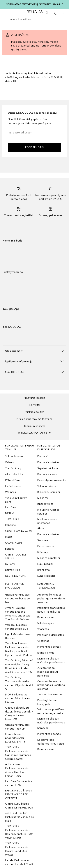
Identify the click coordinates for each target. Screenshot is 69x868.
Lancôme (11, 507)
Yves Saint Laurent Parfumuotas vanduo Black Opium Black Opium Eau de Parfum (18, 649)
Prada (9, 537)
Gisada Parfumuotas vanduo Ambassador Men (18, 599)
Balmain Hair (13, 570)
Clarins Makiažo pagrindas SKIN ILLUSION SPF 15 (15, 738)
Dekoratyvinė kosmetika (52, 480)
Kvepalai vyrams (47, 474)
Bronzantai (44, 570)
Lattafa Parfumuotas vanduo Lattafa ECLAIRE (20, 862)
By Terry (10, 564)
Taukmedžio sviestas (50, 694)
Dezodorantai (46, 546)
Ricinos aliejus (46, 617)
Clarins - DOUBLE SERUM (16, 557)
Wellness (11, 492)
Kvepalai (43, 456)
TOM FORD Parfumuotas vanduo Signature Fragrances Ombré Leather (18, 753)
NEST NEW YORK (16, 576)
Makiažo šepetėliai (49, 558)
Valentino (11, 462)
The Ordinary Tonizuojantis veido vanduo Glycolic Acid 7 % (19, 683)
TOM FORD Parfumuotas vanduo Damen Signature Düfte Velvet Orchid (19, 832)
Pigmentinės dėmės (49, 647)
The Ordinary (13, 468)
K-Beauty (43, 552)
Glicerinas (43, 641)
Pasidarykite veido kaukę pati (48, 702)
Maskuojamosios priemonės (48, 521)
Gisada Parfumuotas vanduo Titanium (17, 727)
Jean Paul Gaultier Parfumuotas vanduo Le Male (20, 817)
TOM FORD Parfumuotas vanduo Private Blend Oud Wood (18, 849)
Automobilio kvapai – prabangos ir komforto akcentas (51, 599)
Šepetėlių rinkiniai (48, 468)
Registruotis (34, 147)
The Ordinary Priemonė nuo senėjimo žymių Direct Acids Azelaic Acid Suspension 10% (19, 666)
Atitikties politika (34, 412)
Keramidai (43, 728)
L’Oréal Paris (13, 480)
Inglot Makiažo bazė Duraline (17, 636)
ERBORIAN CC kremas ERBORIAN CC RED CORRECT (19, 795)
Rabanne (10, 525)
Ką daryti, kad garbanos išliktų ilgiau (51, 742)
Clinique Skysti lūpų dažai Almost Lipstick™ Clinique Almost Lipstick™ (19, 714)
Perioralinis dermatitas (51, 635)
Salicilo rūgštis (46, 623)
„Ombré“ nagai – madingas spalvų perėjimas (48, 672)
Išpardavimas (45, 504)
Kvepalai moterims (48, 462)
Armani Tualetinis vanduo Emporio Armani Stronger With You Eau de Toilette (18, 614)
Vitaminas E (44, 629)
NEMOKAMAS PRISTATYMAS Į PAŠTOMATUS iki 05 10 (34, 4)
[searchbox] (34, 19)
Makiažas (43, 498)
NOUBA (10, 513)
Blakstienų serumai (49, 492)
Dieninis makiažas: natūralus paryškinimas (51, 661)
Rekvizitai (35, 405)
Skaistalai (43, 540)
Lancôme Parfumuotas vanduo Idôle (19, 783)
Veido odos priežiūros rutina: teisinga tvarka (51, 711)
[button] (34, 351)
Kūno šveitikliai (46, 576)
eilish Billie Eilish (15, 474)
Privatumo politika (35, 398)
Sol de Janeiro (14, 456)
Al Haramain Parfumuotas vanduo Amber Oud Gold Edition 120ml (18, 770)
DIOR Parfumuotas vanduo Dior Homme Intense (18, 698)
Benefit (9, 549)
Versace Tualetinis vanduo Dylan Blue (17, 627)
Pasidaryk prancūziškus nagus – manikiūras (51, 610)
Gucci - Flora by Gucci (18, 531)
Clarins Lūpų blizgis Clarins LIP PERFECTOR (19, 806)
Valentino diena (47, 486)
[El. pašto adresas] (34, 133)
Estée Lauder (13, 486)
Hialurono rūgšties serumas (48, 512)
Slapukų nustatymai (34, 426)
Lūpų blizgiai (45, 564)
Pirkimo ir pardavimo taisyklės (34, 419)
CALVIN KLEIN (13, 543)
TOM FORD (12, 519)
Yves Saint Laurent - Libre (17, 500)
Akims (41, 528)
